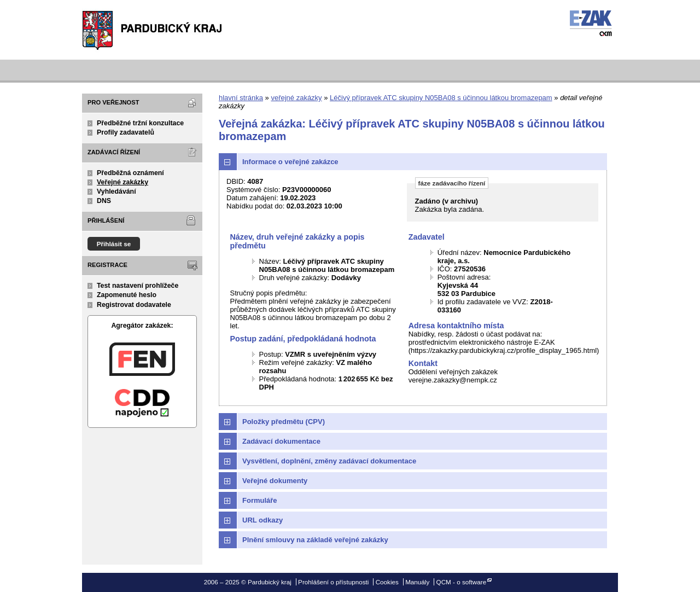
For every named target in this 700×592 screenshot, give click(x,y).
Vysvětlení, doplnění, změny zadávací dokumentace (329, 461)
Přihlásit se (114, 244)
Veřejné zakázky (122, 182)
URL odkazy (262, 520)
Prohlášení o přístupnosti (333, 582)
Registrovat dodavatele (134, 305)
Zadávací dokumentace (281, 441)
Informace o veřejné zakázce (290, 162)
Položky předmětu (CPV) (284, 422)
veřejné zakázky (296, 98)
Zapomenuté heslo (127, 295)
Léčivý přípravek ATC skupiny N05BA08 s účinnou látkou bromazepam (441, 98)
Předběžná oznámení (130, 173)
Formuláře (260, 500)
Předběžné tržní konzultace (140, 123)
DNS (104, 201)
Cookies (387, 582)
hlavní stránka (241, 98)
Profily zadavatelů (126, 132)
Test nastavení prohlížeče (138, 286)
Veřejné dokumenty (275, 481)
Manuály (417, 582)
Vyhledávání (116, 191)
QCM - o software (462, 582)
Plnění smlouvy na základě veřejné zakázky (315, 540)
